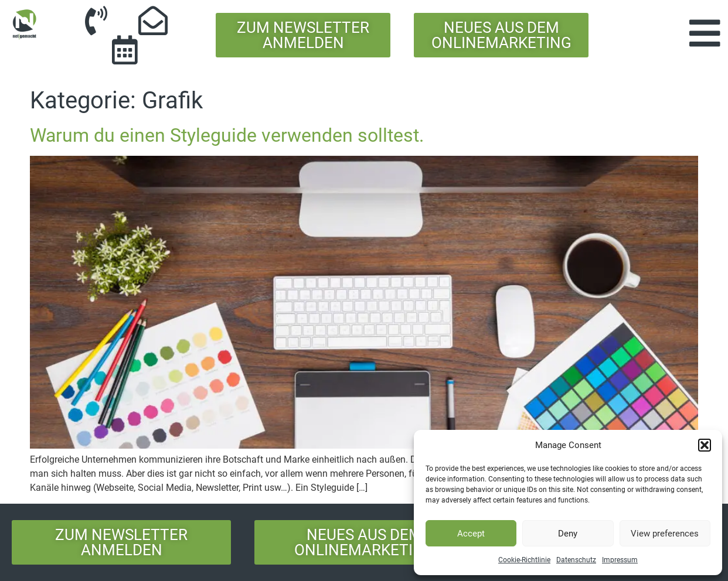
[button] (705, 445)
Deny (568, 534)
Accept (471, 534)
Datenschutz (576, 560)
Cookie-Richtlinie (524, 560)
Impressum (620, 560)
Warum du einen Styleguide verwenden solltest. (227, 135)
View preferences (665, 534)
